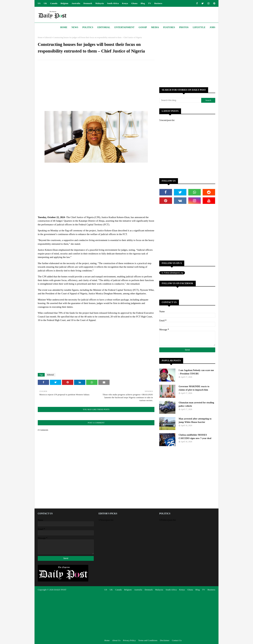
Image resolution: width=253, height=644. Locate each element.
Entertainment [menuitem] (124, 27)
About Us (116, 640)
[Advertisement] (96, 86)
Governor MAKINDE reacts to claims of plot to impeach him (194, 388)
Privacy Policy (129, 640)
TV (150, 3)
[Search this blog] (180, 100)
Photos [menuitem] (184, 27)
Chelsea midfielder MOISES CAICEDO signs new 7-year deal (195, 437)
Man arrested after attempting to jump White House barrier (195, 420)
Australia (76, 3)
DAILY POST (60, 590)
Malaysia (100, 3)
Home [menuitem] (64, 27)
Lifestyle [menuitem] (199, 27)
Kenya (125, 3)
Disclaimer (165, 640)
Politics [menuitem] (88, 27)
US (39, 3)
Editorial (48, 37)
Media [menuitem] (155, 27)
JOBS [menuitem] (212, 27)
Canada (54, 3)
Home (40, 37)
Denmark (88, 3)
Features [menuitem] (169, 27)
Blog (143, 3)
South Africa (113, 3)
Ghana (134, 3)
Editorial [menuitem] (104, 27)
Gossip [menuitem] (143, 27)
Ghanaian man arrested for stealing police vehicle (196, 404)
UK (45, 3)
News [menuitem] (75, 27)
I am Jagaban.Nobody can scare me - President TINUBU (196, 372)
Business (158, 3)
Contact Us (177, 640)
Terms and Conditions (148, 640)
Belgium (65, 3)
